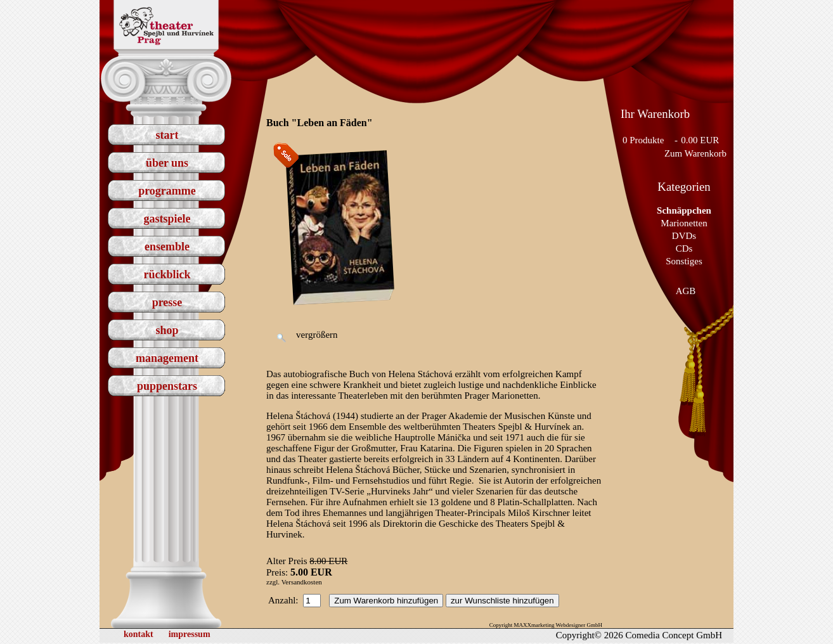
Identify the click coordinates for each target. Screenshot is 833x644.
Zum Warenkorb (695, 153)
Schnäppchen (684, 210)
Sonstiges (684, 261)
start (167, 135)
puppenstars (167, 386)
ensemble (167, 247)
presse (167, 302)
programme (167, 191)
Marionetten (684, 223)
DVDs (684, 236)
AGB (686, 291)
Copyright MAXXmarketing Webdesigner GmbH (546, 625)
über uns (167, 163)
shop (167, 330)
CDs (684, 248)
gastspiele (167, 219)
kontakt (139, 634)
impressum (190, 634)
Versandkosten (302, 582)
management (167, 358)
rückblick (167, 274)
